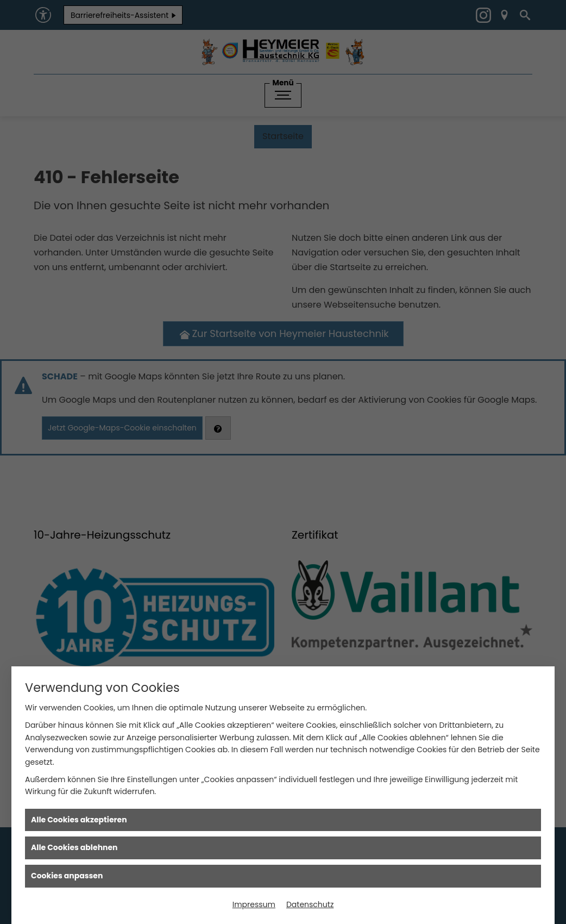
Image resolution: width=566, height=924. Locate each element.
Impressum (254, 904)
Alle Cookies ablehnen (74, 847)
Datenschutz (310, 904)
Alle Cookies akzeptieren (79, 820)
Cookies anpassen (67, 876)
